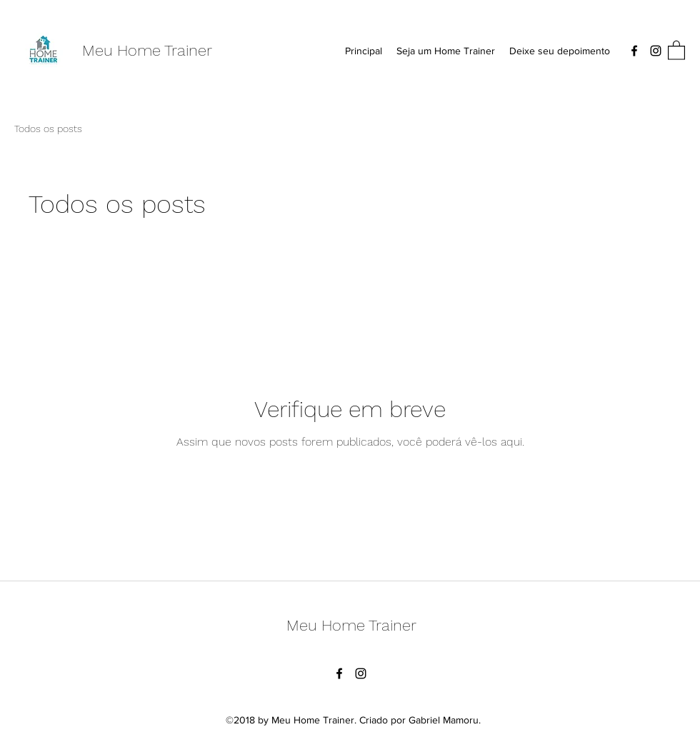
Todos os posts (48, 129)
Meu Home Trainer (147, 50)
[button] (676, 50)
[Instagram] (656, 51)
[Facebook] (634, 51)
